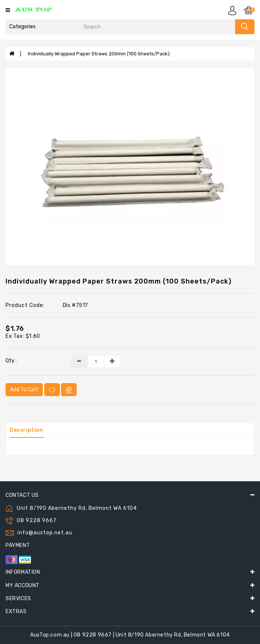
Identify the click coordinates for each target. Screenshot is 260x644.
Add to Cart (24, 390)
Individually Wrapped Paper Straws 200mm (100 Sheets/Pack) (99, 54)
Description (26, 430)
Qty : (11, 361)
